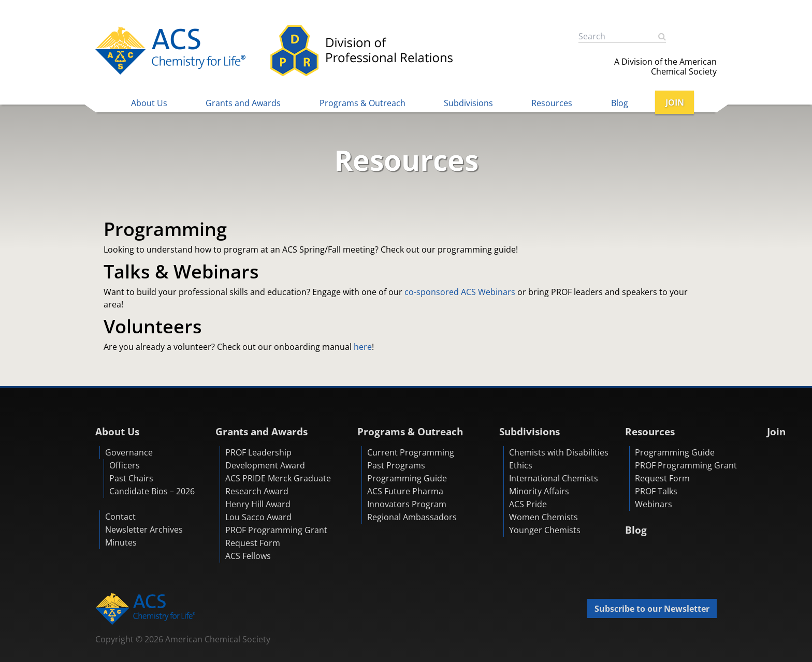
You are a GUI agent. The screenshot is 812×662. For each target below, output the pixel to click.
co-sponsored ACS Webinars (459, 292)
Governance (129, 452)
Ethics (521, 465)
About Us (149, 103)
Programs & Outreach (363, 103)
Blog (620, 103)
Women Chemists (543, 517)
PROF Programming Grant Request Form (276, 536)
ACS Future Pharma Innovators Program (407, 498)
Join (776, 431)
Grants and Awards (243, 103)
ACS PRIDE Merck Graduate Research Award (278, 485)
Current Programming (411, 452)
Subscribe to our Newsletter (652, 609)
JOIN (675, 102)
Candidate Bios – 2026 (152, 491)
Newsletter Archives (144, 529)
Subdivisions (468, 103)
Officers (125, 465)
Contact (120, 517)
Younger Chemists (545, 530)
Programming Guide (407, 478)
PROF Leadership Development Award (265, 459)
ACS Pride (528, 504)
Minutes (121, 542)
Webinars (654, 504)
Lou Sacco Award (258, 517)
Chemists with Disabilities (559, 452)
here (363, 347)
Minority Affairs (539, 491)
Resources (552, 103)
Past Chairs (131, 478)
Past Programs (396, 465)
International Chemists (554, 478)
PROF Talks (656, 491)
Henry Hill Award (258, 504)
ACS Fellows (248, 556)
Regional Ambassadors (412, 517)
